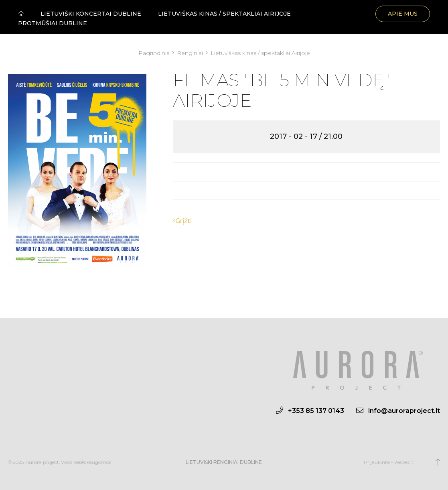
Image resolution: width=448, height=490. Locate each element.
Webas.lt (404, 462)
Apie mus (403, 14)
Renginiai (191, 53)
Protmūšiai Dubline (53, 23)
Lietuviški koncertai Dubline (91, 14)
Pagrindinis (155, 53)
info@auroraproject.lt (398, 411)
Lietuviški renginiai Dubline (224, 462)
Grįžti (182, 221)
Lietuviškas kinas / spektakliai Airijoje (224, 14)
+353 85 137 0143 (310, 411)
